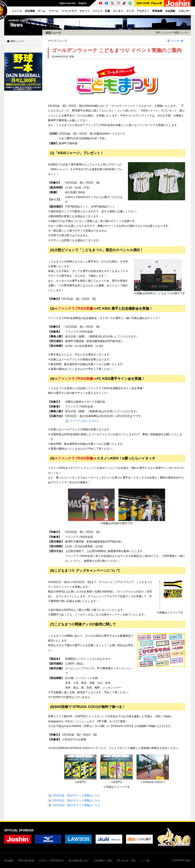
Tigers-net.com (67, 3)
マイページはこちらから (85, 421)
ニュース (167, 33)
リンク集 (145, 861)
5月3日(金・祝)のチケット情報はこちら (76, 795)
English (83, 3)
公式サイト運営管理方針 (51, 861)
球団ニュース (17, 41)
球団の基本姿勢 (26, 861)
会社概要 (9, 861)
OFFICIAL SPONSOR (19, 830)
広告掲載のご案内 (103, 861)
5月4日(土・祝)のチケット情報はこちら (76, 800)
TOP (157, 33)
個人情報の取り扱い (79, 861)
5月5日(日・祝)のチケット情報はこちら (76, 805)
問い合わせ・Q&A (126, 861)
